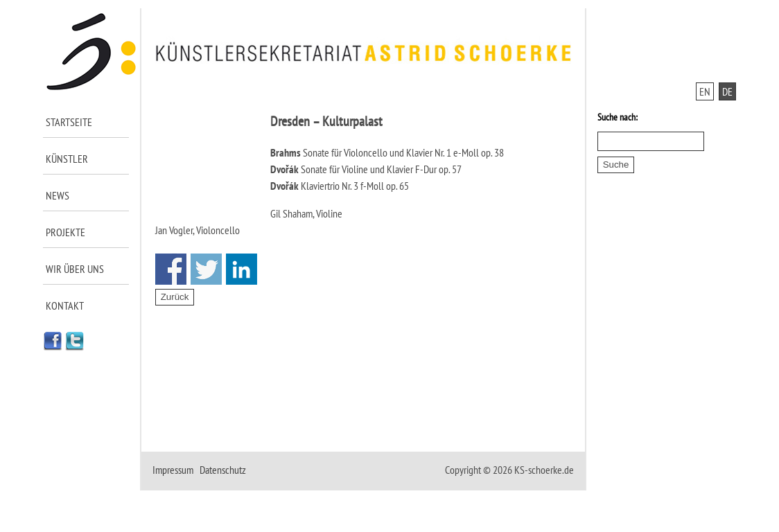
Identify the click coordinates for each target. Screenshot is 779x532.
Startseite (69, 122)
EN (705, 91)
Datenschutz (223, 470)
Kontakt (65, 305)
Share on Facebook (171, 269)
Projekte (65, 232)
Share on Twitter (206, 269)
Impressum (173, 470)
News (58, 195)
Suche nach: (618, 117)
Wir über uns (75, 269)
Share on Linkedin (242, 269)
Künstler (67, 159)
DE (727, 91)
